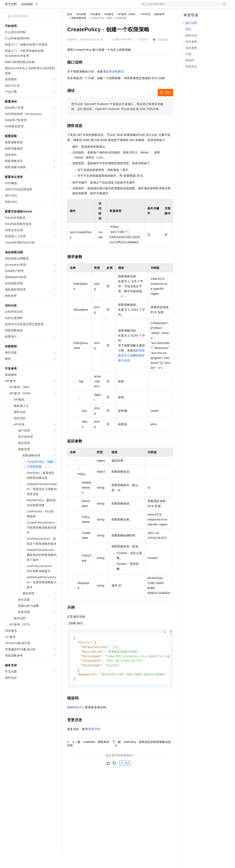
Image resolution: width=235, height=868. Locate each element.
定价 (90, 7)
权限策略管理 (79, 31)
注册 (208, 7)
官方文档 (11, 17)
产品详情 (142, 53)
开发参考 (95, 28)
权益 (80, 7)
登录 (223, 7)
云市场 (101, 7)
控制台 (198, 7)
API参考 (109, 28)
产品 (54, 7)
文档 (179, 7)
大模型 (42, 7)
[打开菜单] (7, 7)
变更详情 (94, 744)
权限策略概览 (115, 85)
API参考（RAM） (127, 28)
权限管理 (159, 28)
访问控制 (27, 17)
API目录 (146, 28)
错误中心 (79, 723)
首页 (70, 28)
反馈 (125, 779)
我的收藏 (163, 53)
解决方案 (67, 7)
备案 (188, 7)
